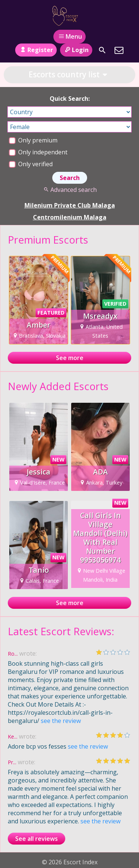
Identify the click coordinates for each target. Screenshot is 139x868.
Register (36, 50)
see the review (61, 721)
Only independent (38, 152)
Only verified (31, 164)
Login (76, 50)
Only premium (33, 140)
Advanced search (69, 190)
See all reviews (37, 839)
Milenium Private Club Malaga (70, 205)
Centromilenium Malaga (70, 217)
